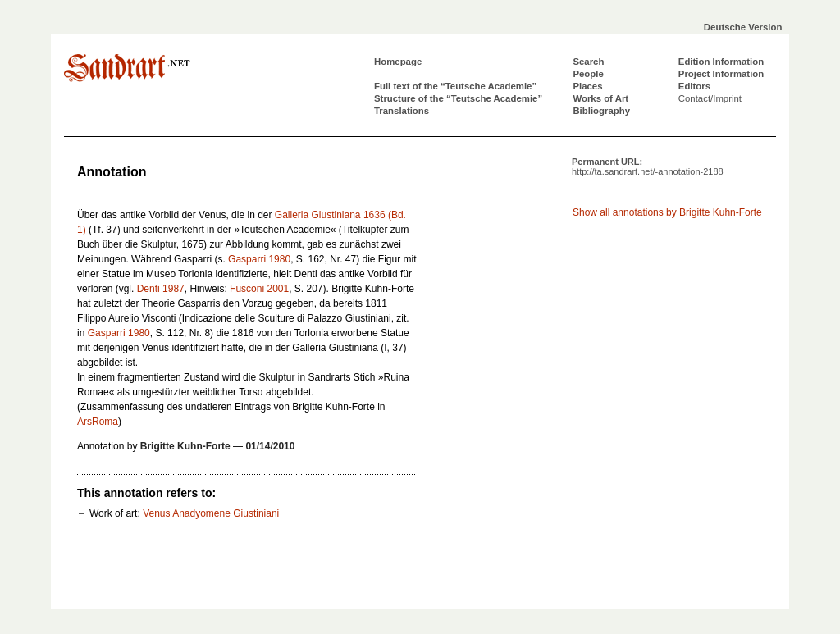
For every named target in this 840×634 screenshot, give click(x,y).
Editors (694, 86)
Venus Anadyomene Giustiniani (211, 513)
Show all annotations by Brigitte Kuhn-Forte (667, 212)
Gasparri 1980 (259, 259)
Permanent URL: (648, 166)
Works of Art (600, 98)
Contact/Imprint (710, 98)
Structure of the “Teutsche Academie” (458, 98)
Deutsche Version (743, 27)
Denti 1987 (161, 289)
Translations (402, 111)
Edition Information (721, 62)
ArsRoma (98, 422)
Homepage (398, 62)
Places (587, 86)
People (588, 74)
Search (588, 62)
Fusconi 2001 (259, 289)
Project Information (721, 74)
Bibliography (601, 111)
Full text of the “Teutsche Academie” (455, 86)
